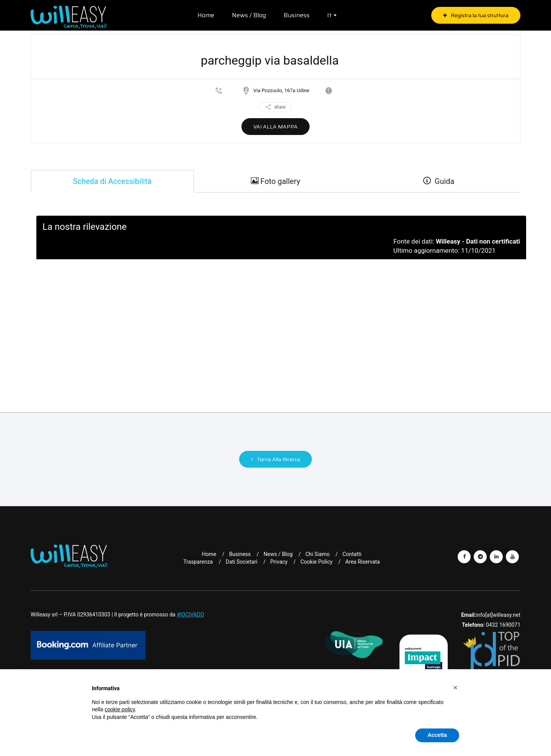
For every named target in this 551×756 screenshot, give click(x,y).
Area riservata (362, 562)
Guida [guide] (439, 181)
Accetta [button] (437, 735)
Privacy (279, 562)
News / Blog (249, 15)
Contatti (352, 554)
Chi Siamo (317, 554)
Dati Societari (242, 562)
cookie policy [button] (120, 709)
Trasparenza (198, 562)
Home (206, 15)
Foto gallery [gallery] (276, 181)
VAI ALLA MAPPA (275, 127)
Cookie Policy (316, 562)
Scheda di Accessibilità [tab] (112, 181)
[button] (455, 688)
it (329, 15)
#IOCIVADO (190, 615)
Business (297, 15)
